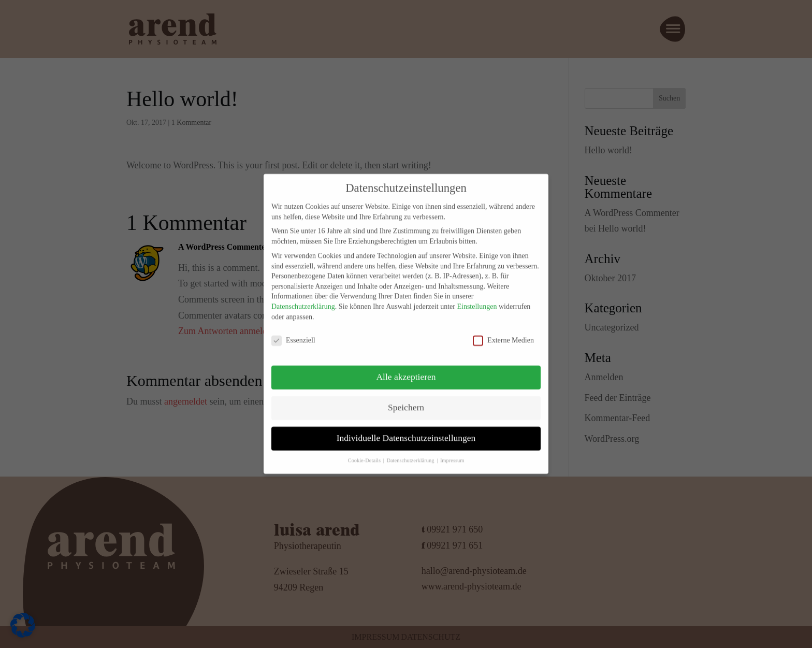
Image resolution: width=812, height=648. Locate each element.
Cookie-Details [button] (365, 453)
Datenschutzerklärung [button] (411, 453)
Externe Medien (503, 333)
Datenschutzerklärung (303, 300)
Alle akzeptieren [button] (406, 370)
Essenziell (293, 333)
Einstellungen (477, 300)
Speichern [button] (406, 400)
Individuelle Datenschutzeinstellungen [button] (406, 431)
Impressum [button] (452, 453)
